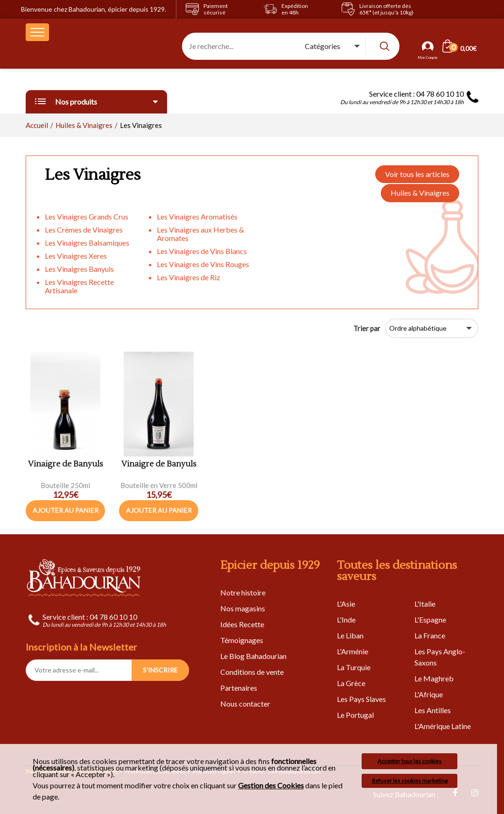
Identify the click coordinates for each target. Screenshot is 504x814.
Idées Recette (242, 624)
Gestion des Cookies (271, 786)
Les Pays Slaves (361, 699)
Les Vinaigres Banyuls (79, 269)
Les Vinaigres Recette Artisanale (79, 286)
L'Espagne (430, 619)
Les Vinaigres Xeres (76, 256)
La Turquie (354, 667)
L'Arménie (353, 651)
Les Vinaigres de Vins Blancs (202, 251)
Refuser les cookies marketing (410, 781)
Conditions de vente (252, 672)
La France (430, 635)
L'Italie (425, 604)
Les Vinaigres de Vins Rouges (203, 264)
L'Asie (346, 604)
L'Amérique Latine (443, 726)
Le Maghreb (434, 678)
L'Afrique (429, 694)
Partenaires (239, 688)
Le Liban (350, 635)
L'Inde (346, 619)
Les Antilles (433, 710)
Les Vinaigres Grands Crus (87, 216)
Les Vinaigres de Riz (189, 277)
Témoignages (242, 640)
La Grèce (351, 683)
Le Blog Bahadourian (253, 656)
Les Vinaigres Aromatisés (197, 216)
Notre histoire (243, 592)
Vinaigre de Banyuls (66, 464)
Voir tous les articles (417, 174)
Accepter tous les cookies (409, 761)
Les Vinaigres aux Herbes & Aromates (200, 234)
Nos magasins (243, 608)
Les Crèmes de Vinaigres (84, 230)
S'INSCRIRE (160, 670)
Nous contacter (245, 704)
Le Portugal (355, 715)
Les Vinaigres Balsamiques (87, 243)
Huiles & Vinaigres (420, 193)
